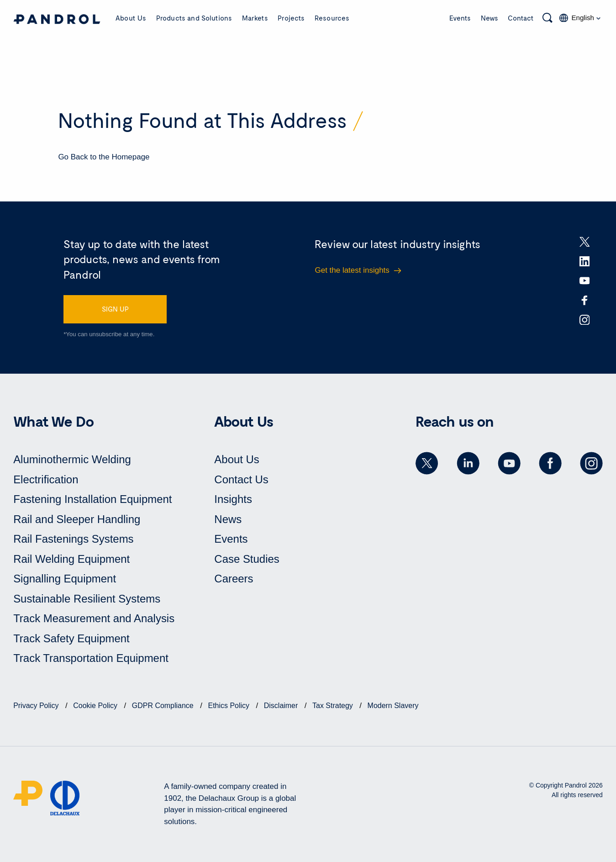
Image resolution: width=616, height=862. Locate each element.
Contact (521, 18)
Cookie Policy (96, 706)
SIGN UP (115, 309)
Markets (255, 18)
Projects (291, 18)
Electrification (46, 479)
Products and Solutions (194, 18)
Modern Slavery (393, 706)
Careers (234, 579)
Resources (332, 18)
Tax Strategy (334, 706)
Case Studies (247, 559)
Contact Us (241, 479)
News (490, 18)
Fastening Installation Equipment (93, 499)
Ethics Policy (230, 706)
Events (460, 18)
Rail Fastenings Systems (74, 539)
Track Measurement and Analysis (94, 619)
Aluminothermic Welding (72, 459)
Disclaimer (282, 706)
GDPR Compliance (164, 706)
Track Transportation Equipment (91, 658)
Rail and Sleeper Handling (77, 519)
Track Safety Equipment (71, 638)
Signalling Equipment (65, 579)
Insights (233, 499)
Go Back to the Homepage (104, 157)
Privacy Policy (37, 706)
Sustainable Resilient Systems (87, 599)
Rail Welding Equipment (72, 559)
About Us (131, 18)
